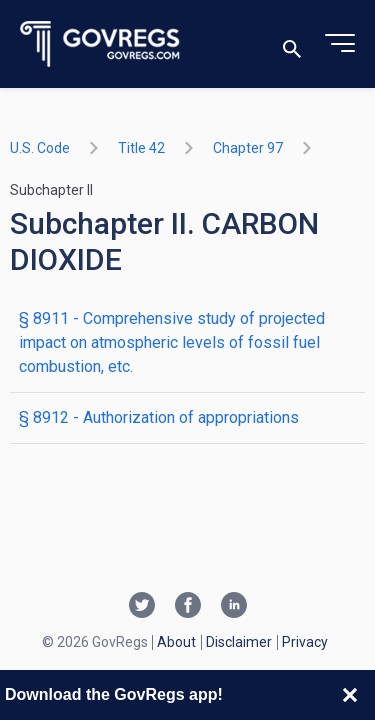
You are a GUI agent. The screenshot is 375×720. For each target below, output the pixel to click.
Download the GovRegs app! (114, 694)
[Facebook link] (188, 607)
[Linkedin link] (234, 607)
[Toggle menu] (340, 44)
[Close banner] (350, 695)
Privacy (305, 642)
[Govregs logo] (100, 44)
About (176, 642)
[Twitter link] (142, 607)
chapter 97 (248, 148)
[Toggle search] (292, 44)
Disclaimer (239, 642)
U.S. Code (40, 148)
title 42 (141, 148)
